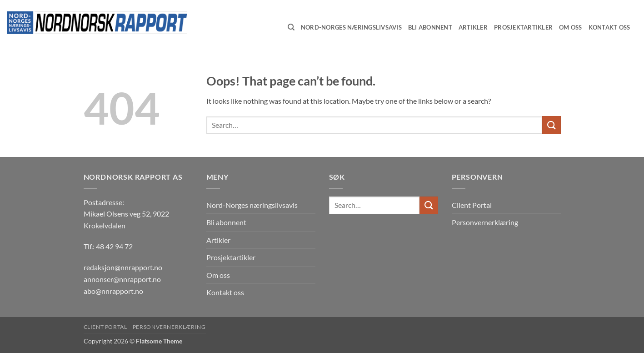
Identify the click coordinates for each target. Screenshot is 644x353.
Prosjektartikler (231, 257)
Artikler (218, 240)
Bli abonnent (226, 222)
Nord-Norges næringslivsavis (252, 205)
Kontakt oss (225, 292)
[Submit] (551, 125)
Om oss (218, 275)
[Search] (291, 27)
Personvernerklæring (485, 222)
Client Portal (472, 205)
